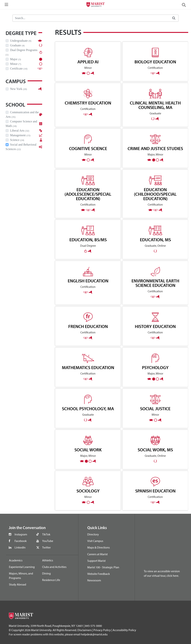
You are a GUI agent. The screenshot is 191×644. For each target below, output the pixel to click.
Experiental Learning (22, 567)
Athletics (48, 560)
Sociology (88, 491)
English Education (88, 281)
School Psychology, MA (88, 409)
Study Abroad (18, 584)
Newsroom (94, 580)
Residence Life (51, 580)
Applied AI (88, 62)
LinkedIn (20, 547)
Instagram (21, 534)
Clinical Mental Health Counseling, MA (155, 105)
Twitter (46, 547)
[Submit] (174, 18)
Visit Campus (95, 541)
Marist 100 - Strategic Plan (103, 567)
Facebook (21, 541)
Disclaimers (84, 630)
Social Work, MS (155, 450)
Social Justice (155, 409)
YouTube (48, 541)
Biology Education (155, 62)
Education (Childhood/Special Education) (155, 194)
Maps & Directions (98, 547)
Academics (16, 560)
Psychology (155, 367)
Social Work (88, 450)
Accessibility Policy (124, 630)
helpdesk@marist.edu (94, 634)
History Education (155, 326)
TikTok (46, 534)
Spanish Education (155, 491)
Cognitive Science (88, 148)
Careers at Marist (97, 554)
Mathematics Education (88, 367)
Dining (46, 573)
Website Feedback (99, 574)
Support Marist (96, 561)
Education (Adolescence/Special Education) (88, 194)
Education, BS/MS (88, 240)
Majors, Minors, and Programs (21, 576)
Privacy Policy (102, 630)
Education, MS (155, 240)
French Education (88, 326)
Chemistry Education (88, 103)
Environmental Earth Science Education (155, 283)
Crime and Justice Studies (155, 148)
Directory (93, 534)
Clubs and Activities (54, 567)
